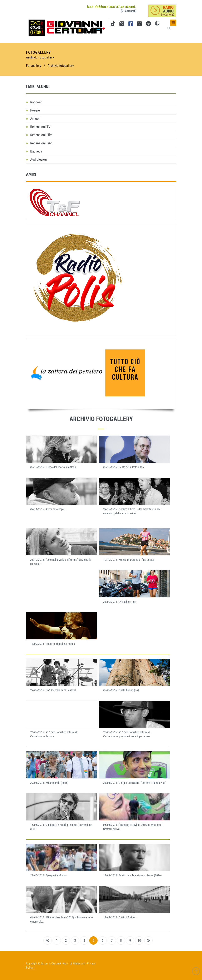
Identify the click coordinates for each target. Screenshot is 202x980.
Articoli (35, 119)
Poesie (35, 110)
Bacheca (36, 151)
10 (139, 940)
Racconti (36, 102)
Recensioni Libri (41, 143)
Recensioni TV (40, 127)
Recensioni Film (41, 135)
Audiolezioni (39, 159)
